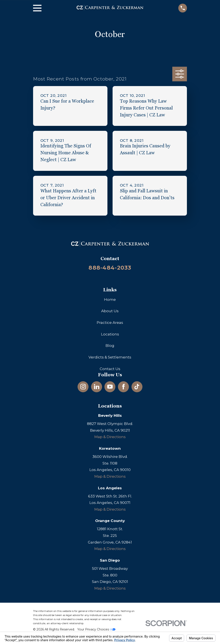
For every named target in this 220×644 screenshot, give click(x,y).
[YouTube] (110, 387)
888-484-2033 (110, 268)
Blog (110, 346)
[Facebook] (124, 387)
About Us (110, 311)
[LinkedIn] (97, 387)
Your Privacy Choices (96, 629)
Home (110, 300)
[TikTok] (137, 387)
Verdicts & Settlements (110, 357)
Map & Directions (110, 437)
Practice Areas (110, 323)
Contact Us (110, 369)
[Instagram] (83, 387)
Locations (110, 334)
